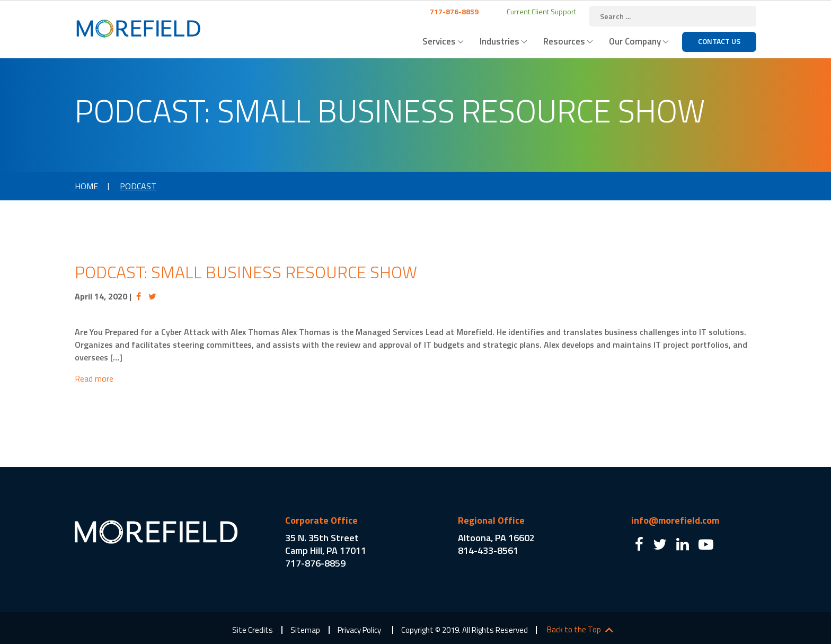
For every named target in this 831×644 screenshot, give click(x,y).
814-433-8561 (488, 550)
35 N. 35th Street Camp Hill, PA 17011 (326, 544)
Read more (94, 378)
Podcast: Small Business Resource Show (246, 272)
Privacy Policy (359, 630)
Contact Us (719, 41)
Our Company (635, 41)
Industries (500, 41)
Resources (564, 41)
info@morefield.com (675, 520)
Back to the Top (574, 630)
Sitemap (305, 630)
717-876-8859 (453, 11)
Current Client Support (541, 11)
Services (439, 41)
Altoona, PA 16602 (496, 538)
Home (86, 186)
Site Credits (253, 630)
